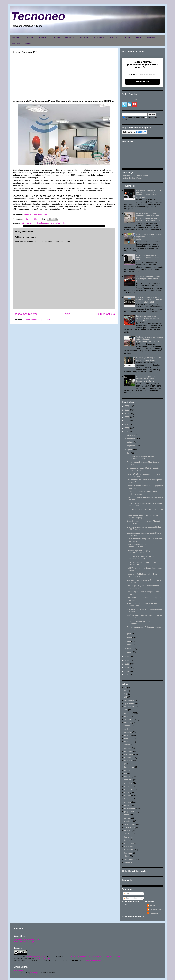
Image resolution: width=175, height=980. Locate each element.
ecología (128, 748)
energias (128, 751)
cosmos (128, 735)
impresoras (129, 767)
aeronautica (129, 700)
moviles (128, 796)
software (128, 831)
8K (125, 697)
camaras (128, 723)
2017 (127, 660)
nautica (127, 799)
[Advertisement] (64, 76)
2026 (127, 406)
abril (129, 641)
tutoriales (128, 853)
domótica (40, 223)
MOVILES (113, 38)
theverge (27, 214)
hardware (128, 761)
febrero (130, 649)
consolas (128, 732)
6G (126, 694)
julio (129, 453)
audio (127, 716)
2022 (127, 421)
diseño (33, 223)
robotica (128, 821)
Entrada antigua (106, 314)
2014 (127, 671)
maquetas (128, 780)
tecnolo (127, 840)
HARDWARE (99, 38)
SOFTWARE (70, 38)
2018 (127, 657)
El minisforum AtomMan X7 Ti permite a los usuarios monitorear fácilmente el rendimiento (148, 194)
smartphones (130, 824)
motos (127, 793)
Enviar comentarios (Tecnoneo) (37, 320)
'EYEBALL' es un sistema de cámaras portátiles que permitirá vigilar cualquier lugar (150, 299)
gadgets (48, 223)
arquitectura (129, 707)
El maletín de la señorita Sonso (27, 939)
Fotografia (129, 754)
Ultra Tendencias (40, 214)
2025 (127, 410)
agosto (130, 449)
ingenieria (128, 770)
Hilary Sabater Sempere (36, 956)
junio (129, 634)
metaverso (129, 786)
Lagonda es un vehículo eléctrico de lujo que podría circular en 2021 (147, 318)
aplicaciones (130, 703)
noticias (128, 802)
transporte (129, 850)
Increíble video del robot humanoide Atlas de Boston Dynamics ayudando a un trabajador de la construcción (148, 217)
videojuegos (129, 859)
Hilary (152, 906)
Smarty (28, 43)
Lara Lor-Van (155, 909)
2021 (127, 424)
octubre (130, 442)
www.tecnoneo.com (42, 958)
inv (126, 773)
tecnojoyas (129, 837)
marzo (130, 645)
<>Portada (18, 970)
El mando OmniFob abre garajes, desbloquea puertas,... (140, 457)
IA (125, 764)
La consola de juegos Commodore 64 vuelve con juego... (142, 516)
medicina (128, 783)
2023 (127, 417)
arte (126, 710)
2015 (127, 668)
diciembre (131, 435)
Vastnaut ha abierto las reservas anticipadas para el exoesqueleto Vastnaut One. (149, 339)
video (127, 856)
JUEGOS (16, 43)
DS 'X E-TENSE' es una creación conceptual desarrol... (140, 557)
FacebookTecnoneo (136, 99)
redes (63, 223)
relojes (127, 818)
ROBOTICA (43, 38)
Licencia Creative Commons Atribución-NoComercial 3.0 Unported (93, 956)
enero (130, 652)
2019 (127, 432)
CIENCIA (56, 38)
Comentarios (130, 898)
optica (127, 805)
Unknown (154, 913)
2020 (127, 428)
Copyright (34, 972)
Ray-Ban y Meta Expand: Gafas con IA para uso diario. (149, 359)
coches (127, 729)
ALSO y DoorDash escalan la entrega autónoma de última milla (148, 258)
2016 (127, 664)
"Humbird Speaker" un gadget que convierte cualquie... (141, 552)
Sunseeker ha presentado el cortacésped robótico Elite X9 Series (148, 279)
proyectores (129, 811)
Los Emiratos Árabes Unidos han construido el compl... (140, 546)
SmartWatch (129, 827)
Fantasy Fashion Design (132, 178)
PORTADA (17, 38)
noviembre (132, 439)
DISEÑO (139, 38)
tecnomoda (129, 843)
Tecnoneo (38, 16)
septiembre (132, 446)
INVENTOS (85, 38)
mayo (130, 638)
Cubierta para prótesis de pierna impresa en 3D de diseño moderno (150, 237)
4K (125, 688)
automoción (129, 719)
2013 (127, 675)
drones (127, 745)
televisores (129, 846)
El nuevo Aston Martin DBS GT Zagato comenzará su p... (143, 469)
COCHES (30, 38)
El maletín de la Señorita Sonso (135, 176)
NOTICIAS (151, 38)
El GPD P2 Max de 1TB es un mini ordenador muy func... (141, 622)
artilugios (25, 223)
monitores (128, 789)
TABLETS (126, 38)
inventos (56, 223)
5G (126, 691)
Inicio (67, 314)
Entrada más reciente (25, 314)
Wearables (129, 862)
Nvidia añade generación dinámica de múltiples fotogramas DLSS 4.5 (147, 379)
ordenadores (130, 808)
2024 (127, 413)
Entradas (129, 894)
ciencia (127, 726)
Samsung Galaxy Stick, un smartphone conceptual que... (143, 587)
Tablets (127, 834)
